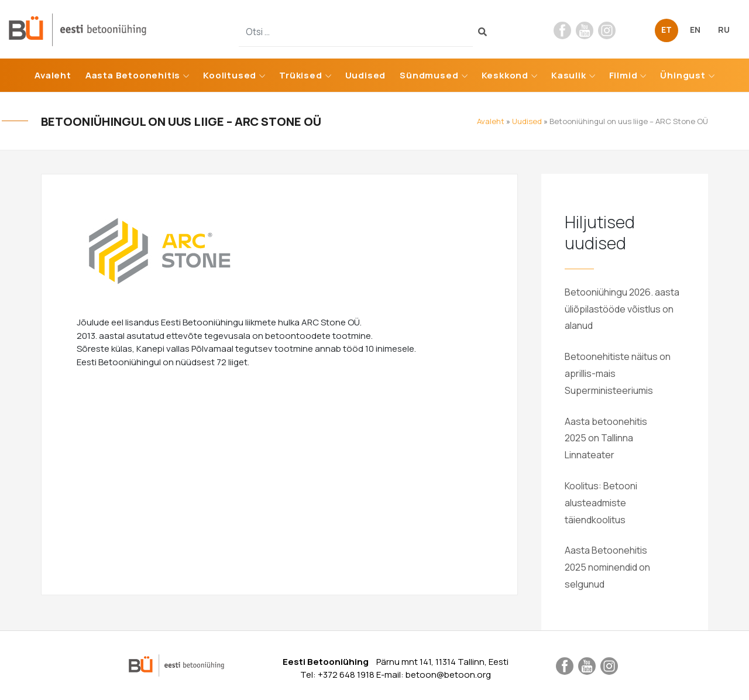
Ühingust (683, 75)
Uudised (366, 75)
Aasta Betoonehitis (133, 75)
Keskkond (505, 75)
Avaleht (53, 75)
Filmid (623, 75)
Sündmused (429, 75)
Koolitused (230, 75)
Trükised (300, 75)
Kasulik (569, 75)
